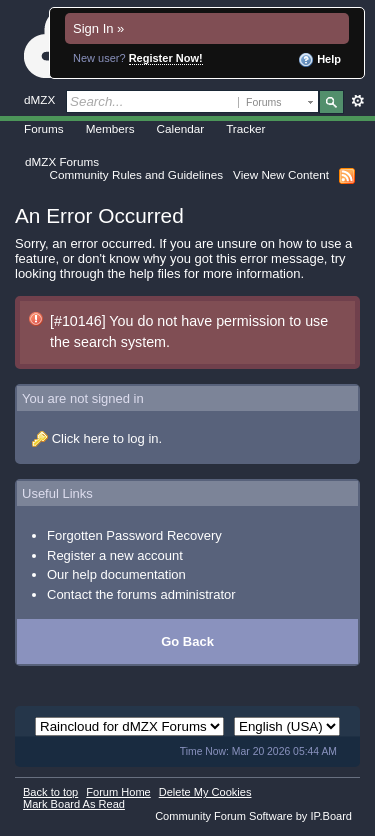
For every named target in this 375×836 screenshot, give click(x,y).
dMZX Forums (62, 161)
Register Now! (166, 58)
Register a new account (115, 555)
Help (319, 60)
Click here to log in (105, 438)
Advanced (357, 101)
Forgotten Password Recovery (134, 535)
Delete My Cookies (205, 792)
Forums (44, 128)
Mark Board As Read (74, 804)
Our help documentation (116, 574)
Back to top (50, 792)
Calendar (181, 128)
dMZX (39, 99)
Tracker (245, 128)
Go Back (187, 641)
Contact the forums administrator (141, 594)
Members (110, 128)
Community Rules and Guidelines (136, 174)
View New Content (281, 174)
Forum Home (118, 792)
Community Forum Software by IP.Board (253, 816)
